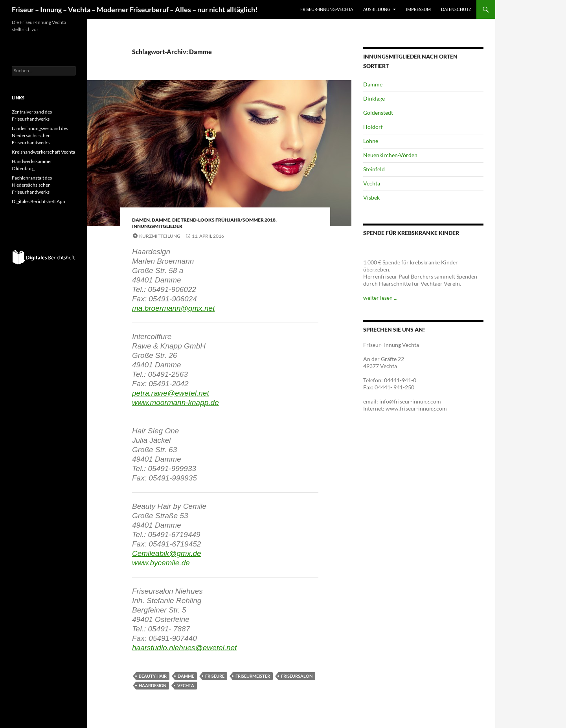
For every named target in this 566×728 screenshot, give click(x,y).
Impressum (418, 9)
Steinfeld (374, 169)
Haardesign (153, 685)
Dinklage (374, 98)
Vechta (186, 685)
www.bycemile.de (161, 563)
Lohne (371, 141)
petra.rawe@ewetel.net (171, 393)
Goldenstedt (378, 113)
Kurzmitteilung (160, 236)
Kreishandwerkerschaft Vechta (43, 152)
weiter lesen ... (380, 298)
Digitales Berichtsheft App (39, 201)
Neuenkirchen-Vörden (390, 155)
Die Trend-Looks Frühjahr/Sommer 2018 (224, 220)
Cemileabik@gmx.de (167, 553)
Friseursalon (297, 676)
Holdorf (373, 127)
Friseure (215, 676)
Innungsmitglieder (157, 226)
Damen (141, 220)
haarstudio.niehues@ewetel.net (184, 648)
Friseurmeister (253, 676)
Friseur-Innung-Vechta (327, 9)
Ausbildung (377, 9)
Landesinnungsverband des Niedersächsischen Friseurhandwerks (40, 135)
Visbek (371, 197)
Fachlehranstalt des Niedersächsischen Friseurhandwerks (32, 185)
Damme (161, 220)
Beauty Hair (153, 676)
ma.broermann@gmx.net (173, 308)
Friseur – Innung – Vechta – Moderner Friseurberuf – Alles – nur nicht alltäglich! (135, 9)
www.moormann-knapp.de (175, 403)
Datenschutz (456, 9)
